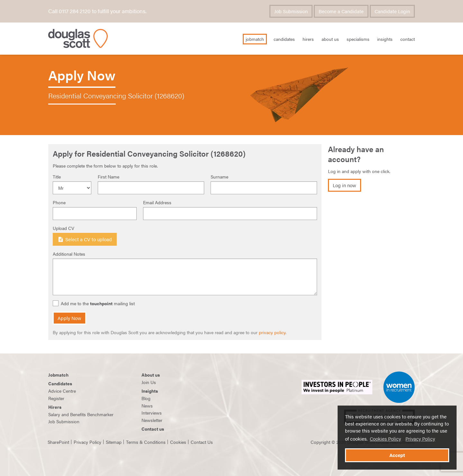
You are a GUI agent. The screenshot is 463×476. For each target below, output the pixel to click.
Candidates (284, 39)
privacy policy (272, 332)
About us (151, 375)
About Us (330, 39)
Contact (408, 39)
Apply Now (69, 318)
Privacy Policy (420, 439)
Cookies (178, 442)
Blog (146, 398)
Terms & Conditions (146, 442)
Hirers (308, 39)
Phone (59, 202)
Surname (219, 177)
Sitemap (114, 442)
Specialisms (358, 39)
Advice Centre (62, 391)
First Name (109, 177)
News (147, 406)
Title (57, 177)
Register (56, 398)
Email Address (157, 202)
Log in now (345, 185)
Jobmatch (58, 375)
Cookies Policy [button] (385, 439)
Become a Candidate (341, 11)
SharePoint (58, 442)
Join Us (149, 382)
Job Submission (291, 11)
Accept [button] (397, 455)
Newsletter (152, 420)
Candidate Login (392, 11)
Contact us (153, 429)
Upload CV (64, 228)
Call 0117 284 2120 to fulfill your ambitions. (97, 11)
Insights (385, 39)
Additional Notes (69, 254)
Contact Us (202, 442)
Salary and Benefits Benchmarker (81, 414)
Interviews (152, 413)
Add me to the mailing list (95, 303)
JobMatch (255, 39)
